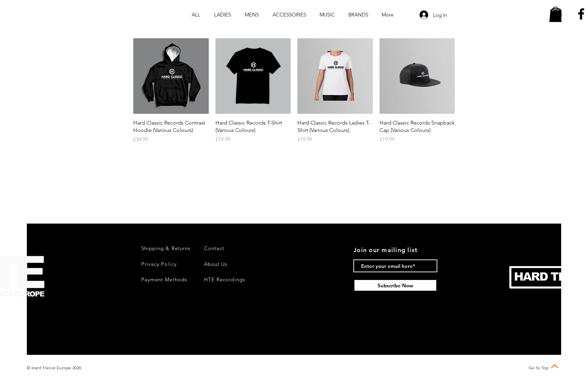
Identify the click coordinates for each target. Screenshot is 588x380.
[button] (555, 14)
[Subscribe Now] (395, 285)
